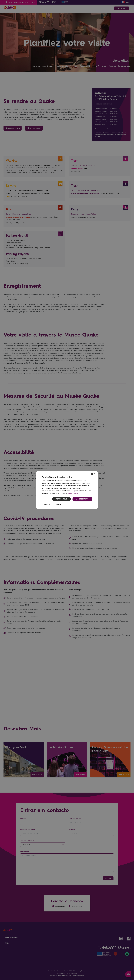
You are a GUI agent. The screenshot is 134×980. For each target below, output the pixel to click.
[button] (51, 505)
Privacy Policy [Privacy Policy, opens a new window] (73, 493)
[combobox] (92, 474)
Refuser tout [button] (61, 499)
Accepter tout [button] (82, 499)
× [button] (95, 474)
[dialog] (67, 490)
